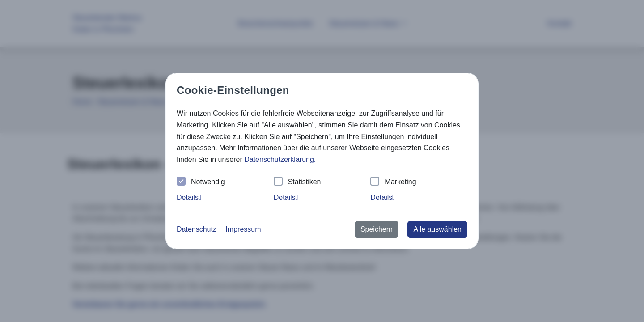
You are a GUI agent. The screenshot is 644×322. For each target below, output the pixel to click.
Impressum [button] (243, 229)
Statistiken (297, 182)
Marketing (393, 182)
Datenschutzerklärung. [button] (280, 159)
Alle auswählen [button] (437, 229)
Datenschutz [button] (197, 229)
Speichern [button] (377, 229)
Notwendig (201, 182)
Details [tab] (189, 197)
